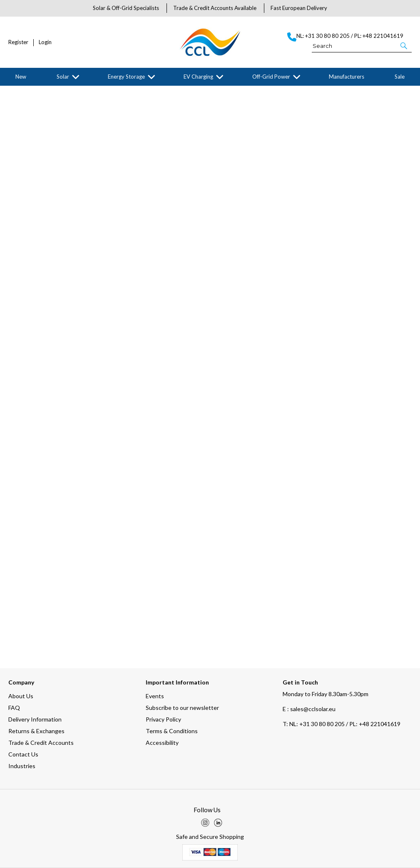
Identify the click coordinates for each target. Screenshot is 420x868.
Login (45, 42)
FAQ (14, 708)
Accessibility (162, 743)
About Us (21, 696)
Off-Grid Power (271, 77)
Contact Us (23, 754)
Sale (400, 77)
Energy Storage (126, 77)
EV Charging (198, 77)
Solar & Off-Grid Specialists (126, 8)
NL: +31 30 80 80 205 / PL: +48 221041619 (342, 724)
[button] (404, 45)
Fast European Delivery (299, 8)
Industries (22, 766)
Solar (63, 77)
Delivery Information (35, 719)
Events (155, 696)
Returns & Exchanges (36, 731)
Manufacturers (347, 77)
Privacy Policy (163, 719)
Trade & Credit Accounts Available (215, 8)
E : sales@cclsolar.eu (309, 709)
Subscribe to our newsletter (182, 708)
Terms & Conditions (172, 731)
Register (18, 42)
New (21, 77)
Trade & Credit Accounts (41, 743)
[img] (205, 823)
